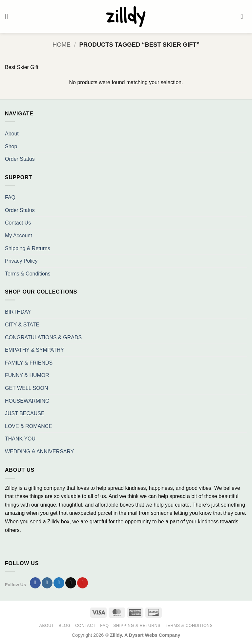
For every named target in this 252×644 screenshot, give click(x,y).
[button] (9, 16)
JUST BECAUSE (25, 413)
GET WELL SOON (27, 388)
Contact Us (18, 223)
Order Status (20, 159)
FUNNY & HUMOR (27, 375)
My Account (19, 236)
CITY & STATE (22, 325)
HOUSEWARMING (27, 401)
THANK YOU (20, 439)
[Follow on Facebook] (35, 583)
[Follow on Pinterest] (83, 583)
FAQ (10, 197)
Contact (85, 626)
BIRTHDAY (18, 312)
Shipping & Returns (28, 248)
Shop (11, 146)
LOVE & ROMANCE (29, 426)
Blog (65, 626)
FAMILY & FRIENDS (29, 363)
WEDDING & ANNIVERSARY (39, 452)
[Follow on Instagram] (47, 583)
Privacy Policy (21, 261)
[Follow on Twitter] (59, 583)
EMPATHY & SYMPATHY (34, 350)
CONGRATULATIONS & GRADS (43, 337)
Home (62, 45)
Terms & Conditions (28, 274)
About (12, 134)
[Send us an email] (71, 583)
